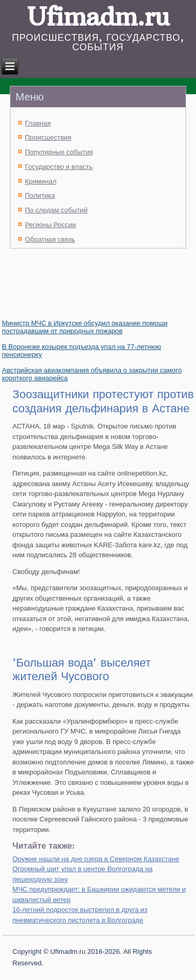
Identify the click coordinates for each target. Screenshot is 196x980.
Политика (40, 195)
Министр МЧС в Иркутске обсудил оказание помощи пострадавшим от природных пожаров (85, 327)
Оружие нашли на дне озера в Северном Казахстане (96, 859)
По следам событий (56, 210)
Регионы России (51, 225)
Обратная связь (50, 239)
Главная (38, 123)
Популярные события (59, 152)
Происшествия (48, 137)
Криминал (41, 181)
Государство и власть (59, 167)
